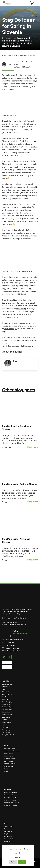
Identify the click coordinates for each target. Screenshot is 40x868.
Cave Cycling (6, 730)
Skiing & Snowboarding (9, 735)
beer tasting (21, 309)
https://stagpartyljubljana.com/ (20, 346)
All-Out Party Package (11, 792)
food (6, 823)
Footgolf (5, 720)
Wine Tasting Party (8, 694)
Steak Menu (8, 829)
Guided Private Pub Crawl (12, 751)
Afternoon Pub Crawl (10, 764)
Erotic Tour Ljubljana (8, 702)
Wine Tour (5, 699)
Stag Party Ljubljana (19, 618)
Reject (13, 862)
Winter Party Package (11, 805)
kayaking (17, 207)
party (6, 745)
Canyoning (5, 727)
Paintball (16, 289)
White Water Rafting (8, 710)
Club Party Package (10, 759)
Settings (18, 857)
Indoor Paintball (7, 722)
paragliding (20, 233)
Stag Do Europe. (12, 622)
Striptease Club (9, 766)
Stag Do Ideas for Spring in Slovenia (20, 484)
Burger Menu (8, 836)
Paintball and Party (10, 795)
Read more (33, 447)
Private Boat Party (9, 756)
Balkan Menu (8, 831)
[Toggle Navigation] (37, 3)
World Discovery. (22, 624)
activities (6, 681)
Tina (9, 64)
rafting (31, 170)
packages (8, 789)
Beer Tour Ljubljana (10, 748)
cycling (28, 207)
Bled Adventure (7, 717)
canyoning (11, 198)
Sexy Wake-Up (9, 761)
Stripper (7, 769)
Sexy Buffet (8, 842)
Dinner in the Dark (9, 839)
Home (4, 56)
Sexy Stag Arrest (9, 754)
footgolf (31, 121)
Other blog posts (19, 390)
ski (16, 329)
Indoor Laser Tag (7, 715)
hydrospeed (22, 184)
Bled (22, 141)
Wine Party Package (10, 800)
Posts (10, 56)
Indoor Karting (6, 687)
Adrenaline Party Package (12, 803)
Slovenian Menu (9, 826)
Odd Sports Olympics (8, 707)
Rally (4, 689)
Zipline (4, 725)
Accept (22, 862)
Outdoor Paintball (7, 684)
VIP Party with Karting (11, 798)
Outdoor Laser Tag (7, 712)
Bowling (7, 771)
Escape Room (6, 704)
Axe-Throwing (6, 692)
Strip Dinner (8, 834)
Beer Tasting (6, 697)
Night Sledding (7, 732)
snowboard (9, 329)
